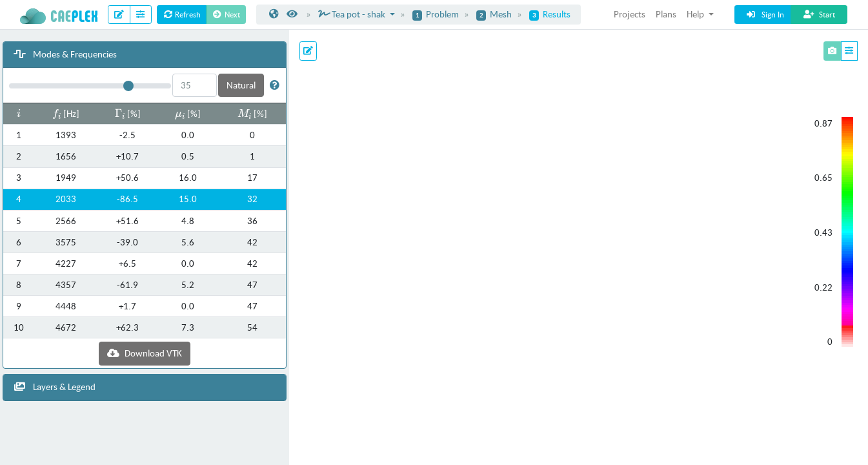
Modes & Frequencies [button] (65, 54)
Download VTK (145, 353)
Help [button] (696, 14)
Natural (241, 85)
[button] (275, 85)
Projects (630, 14)
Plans (666, 14)
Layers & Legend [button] (55, 387)
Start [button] (819, 15)
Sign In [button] (764, 15)
